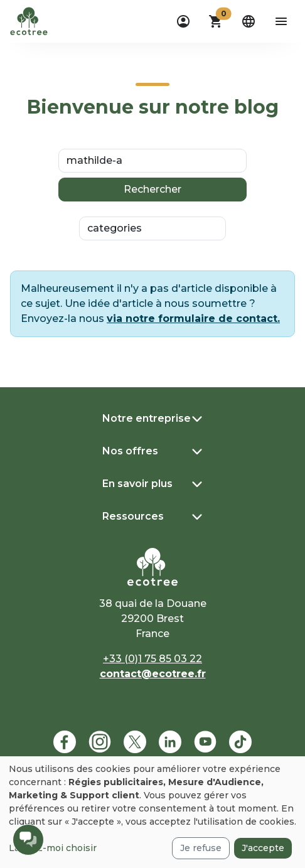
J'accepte (263, 848)
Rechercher (152, 189)
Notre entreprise (147, 418)
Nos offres (130, 451)
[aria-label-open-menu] (281, 21)
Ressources (133, 516)
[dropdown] (183, 21)
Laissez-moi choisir (53, 848)
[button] (216, 21)
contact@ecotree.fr (153, 674)
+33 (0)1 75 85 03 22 (152, 659)
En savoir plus (137, 484)
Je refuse (201, 848)
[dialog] (152, 812)
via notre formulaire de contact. (193, 319)
